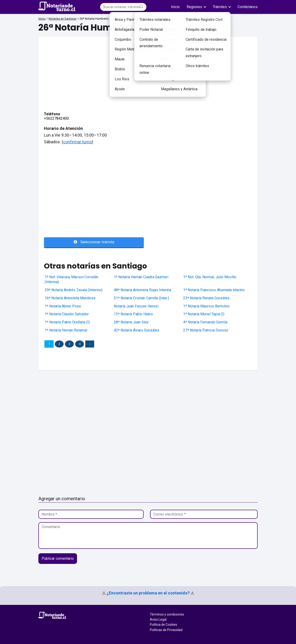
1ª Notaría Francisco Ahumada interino (214, 290)
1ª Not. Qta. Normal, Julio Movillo (210, 277)
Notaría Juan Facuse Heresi (136, 306)
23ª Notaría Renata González (206, 298)
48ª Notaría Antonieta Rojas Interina (142, 290)
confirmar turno (77, 142)
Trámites (220, 7)
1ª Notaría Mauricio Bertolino (206, 306)
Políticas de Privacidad (166, 630)
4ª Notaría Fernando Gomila (205, 322)
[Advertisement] (148, 69)
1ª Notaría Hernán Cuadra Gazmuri (141, 277)
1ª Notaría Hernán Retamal (66, 330)
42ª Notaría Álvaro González (137, 330)
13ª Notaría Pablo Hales (133, 314)
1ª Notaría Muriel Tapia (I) (204, 314)
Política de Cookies (163, 625)
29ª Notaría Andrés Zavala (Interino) (74, 290)
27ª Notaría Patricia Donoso (206, 330)
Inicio (175, 7)
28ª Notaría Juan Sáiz (131, 322)
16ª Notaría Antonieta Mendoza (70, 298)
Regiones (194, 7)
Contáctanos (248, 7)
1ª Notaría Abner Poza (63, 306)
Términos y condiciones (167, 614)
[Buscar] (141, 7)
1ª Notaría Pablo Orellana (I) (67, 322)
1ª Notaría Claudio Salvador (67, 314)
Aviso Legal (158, 619)
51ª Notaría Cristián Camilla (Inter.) (141, 298)
